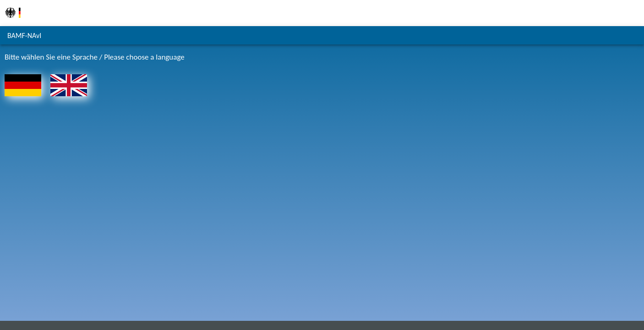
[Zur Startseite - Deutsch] (23, 98)
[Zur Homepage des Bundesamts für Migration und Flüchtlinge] (13, 23)
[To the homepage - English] (69, 98)
